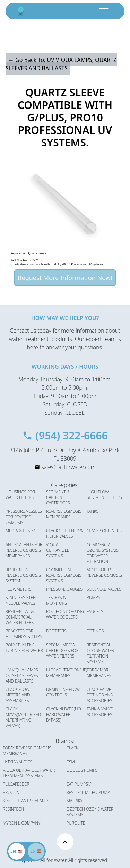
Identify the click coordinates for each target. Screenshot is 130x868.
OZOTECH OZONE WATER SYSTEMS (90, 812)
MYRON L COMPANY (21, 823)
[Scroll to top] (65, 842)
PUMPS (93, 598)
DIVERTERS (56, 631)
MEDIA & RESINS (21, 531)
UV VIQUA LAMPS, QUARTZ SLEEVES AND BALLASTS (22, 676)
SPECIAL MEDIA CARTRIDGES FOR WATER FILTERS (62, 651)
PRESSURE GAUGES (64, 589)
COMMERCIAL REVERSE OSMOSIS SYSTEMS (64, 575)
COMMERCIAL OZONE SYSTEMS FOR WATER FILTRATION (103, 553)
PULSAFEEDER (16, 784)
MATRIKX (75, 801)
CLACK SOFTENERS (104, 531)
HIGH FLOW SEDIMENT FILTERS (104, 495)
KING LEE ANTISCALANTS (26, 801)
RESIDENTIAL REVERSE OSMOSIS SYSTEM (23, 575)
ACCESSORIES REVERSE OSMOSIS (104, 573)
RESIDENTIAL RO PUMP (88, 793)
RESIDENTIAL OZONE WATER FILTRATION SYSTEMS (100, 653)
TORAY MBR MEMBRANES (99, 673)
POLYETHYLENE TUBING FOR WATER (24, 648)
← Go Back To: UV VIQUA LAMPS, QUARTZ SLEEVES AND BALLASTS (61, 64)
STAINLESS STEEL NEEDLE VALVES (21, 600)
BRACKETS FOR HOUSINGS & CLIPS (24, 634)
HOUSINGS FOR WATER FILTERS (20, 495)
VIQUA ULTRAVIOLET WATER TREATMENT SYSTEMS (29, 773)
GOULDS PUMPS (82, 770)
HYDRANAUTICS (18, 762)
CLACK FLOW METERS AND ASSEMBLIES (18, 695)
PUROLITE (76, 823)
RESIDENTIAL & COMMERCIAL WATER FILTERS (20, 617)
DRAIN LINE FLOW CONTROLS (63, 692)
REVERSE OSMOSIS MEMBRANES (64, 514)
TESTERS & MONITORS (57, 600)
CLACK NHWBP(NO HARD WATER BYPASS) (64, 715)
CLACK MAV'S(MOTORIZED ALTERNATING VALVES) (23, 717)
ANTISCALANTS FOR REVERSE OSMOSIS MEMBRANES (24, 550)
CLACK (73, 748)
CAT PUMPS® (79, 784)
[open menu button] (104, 11)
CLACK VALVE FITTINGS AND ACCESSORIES (100, 695)
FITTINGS (95, 631)
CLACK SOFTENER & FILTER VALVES (64, 534)
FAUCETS (95, 612)
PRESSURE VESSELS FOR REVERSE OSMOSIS (24, 517)
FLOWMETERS (19, 589)
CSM (71, 762)
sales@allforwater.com (68, 467)
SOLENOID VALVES (104, 589)
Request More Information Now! (65, 278)
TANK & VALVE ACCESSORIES (100, 712)
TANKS (93, 511)
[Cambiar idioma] (36, 851)
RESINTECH (13, 809)
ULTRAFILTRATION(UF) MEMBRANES (67, 673)
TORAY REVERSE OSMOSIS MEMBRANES (27, 751)
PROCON (11, 793)
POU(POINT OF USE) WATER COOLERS (65, 614)
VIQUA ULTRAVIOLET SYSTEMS (59, 550)
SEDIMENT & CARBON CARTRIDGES (58, 497)
